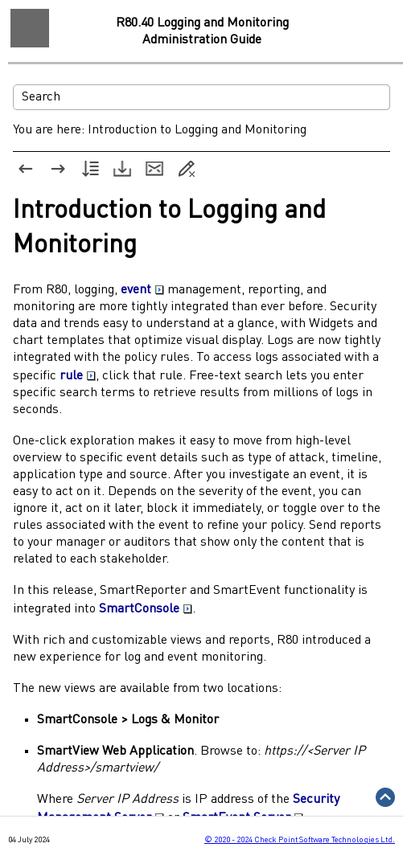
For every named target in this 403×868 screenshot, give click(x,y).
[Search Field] (201, 97)
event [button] (142, 290)
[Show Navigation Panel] (30, 28)
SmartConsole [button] (146, 609)
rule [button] (78, 376)
